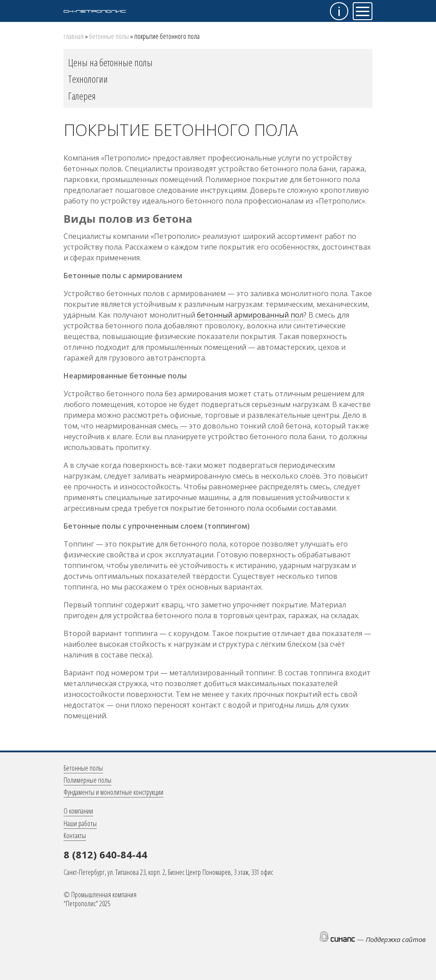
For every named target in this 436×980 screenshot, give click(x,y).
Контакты (75, 836)
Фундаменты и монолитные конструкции (113, 792)
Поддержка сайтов (396, 939)
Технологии (88, 79)
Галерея (82, 96)
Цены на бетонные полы (110, 62)
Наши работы (80, 823)
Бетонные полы (109, 36)
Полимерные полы (88, 780)
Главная (74, 36)
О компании (78, 811)
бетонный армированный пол (250, 315)
